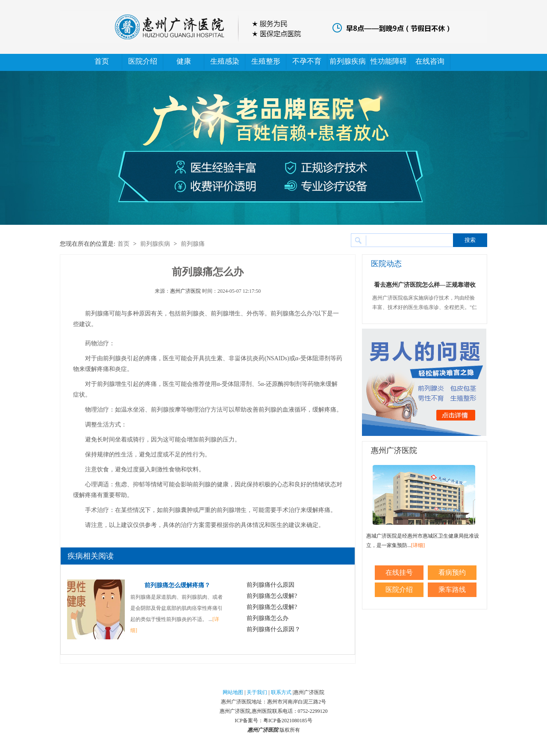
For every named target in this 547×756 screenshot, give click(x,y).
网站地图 (233, 692)
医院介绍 (143, 61)
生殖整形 (266, 61)
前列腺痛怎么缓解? (272, 596)
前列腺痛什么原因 (271, 585)
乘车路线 (452, 590)
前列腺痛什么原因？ (273, 629)
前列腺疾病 (348, 61)
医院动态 (386, 264)
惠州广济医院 (185, 291)
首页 (102, 61)
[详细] (418, 545)
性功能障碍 (389, 61)
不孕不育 (307, 61)
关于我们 (257, 692)
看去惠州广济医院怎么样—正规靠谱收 (425, 285)
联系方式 (281, 692)
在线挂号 (399, 572)
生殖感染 (225, 61)
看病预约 (452, 572)
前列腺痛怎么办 (268, 618)
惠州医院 (262, 711)
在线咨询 (430, 61)
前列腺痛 (193, 244)
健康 (184, 61)
